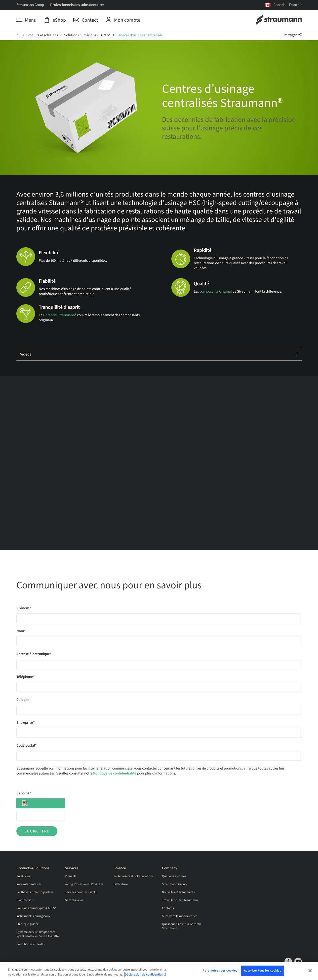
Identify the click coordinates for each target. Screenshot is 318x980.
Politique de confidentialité (115, 773)
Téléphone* (26, 677)
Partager (293, 35)
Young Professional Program (84, 884)
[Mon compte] (123, 20)
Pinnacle (71, 876)
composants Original (216, 291)
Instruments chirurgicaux (33, 916)
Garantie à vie (74, 900)
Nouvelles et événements (178, 892)
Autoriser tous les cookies (262, 971)
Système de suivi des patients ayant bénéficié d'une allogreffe (38, 934)
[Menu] (26, 20)
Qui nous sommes (174, 876)
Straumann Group (30, 5)
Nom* (21, 631)
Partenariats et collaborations (133, 876)
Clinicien (23, 700)
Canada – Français (288, 5)
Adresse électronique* (34, 654)
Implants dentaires (29, 884)
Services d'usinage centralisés (139, 35)
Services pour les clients (81, 892)
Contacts (168, 908)
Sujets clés (23, 876)
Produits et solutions (42, 35)
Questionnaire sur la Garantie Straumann (182, 926)
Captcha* (24, 793)
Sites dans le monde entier (179, 916)
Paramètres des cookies (220, 971)
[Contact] (86, 20)
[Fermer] (310, 971)
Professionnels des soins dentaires (77, 5)
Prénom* (24, 608)
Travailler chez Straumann (180, 900)
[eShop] (55, 20)
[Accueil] (18, 35)
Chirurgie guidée (27, 924)
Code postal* (27, 746)
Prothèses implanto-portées (35, 892)
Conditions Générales (30, 944)
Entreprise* (26, 723)
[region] (159, 971)
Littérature (121, 884)
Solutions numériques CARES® (87, 35)
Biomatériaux (26, 900)
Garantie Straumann (59, 315)
